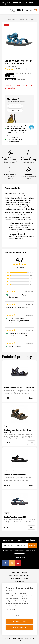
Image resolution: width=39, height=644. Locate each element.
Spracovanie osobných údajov (20, 575)
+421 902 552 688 (15, 106)
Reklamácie (20, 581)
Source (13, 66)
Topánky (22, 20)
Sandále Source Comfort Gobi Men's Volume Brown (17, 431)
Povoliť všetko (19, 627)
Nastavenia (19, 616)
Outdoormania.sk (12, 20)
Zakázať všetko (19, 622)
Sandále (34, 20)
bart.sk (24, 641)
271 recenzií (19, 267)
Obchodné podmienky (20, 572)
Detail (31, 398)
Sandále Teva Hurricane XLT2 (15, 475)
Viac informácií (10, 609)
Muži (28, 20)
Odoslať (32, 546)
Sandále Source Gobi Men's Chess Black (19, 388)
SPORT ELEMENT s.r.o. (15, 638)
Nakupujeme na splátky (19, 578)
